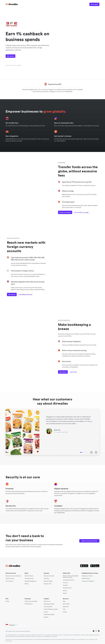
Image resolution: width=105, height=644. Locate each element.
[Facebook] (94, 634)
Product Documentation (31, 604)
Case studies (66, 607)
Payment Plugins (48, 584)
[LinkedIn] (99, 634)
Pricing (7, 604)
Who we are (47, 604)
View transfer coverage (83, 213)
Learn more (75, 375)
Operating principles (49, 607)
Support (65, 615)
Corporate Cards (29, 582)
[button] (91, 455)
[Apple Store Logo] (84, 569)
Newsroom (66, 610)
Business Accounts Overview (13, 579)
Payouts (65, 594)
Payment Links (48, 587)
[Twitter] (96, 634)
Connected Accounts (68, 583)
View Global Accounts (27, 297)
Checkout (46, 582)
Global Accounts (10, 582)
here (20, 65)
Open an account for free (89, 543)
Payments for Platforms (88, 584)
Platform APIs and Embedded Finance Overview (71, 580)
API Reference (29, 607)
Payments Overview (49, 579)
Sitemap (28, 634)
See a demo (94, 4)
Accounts (65, 586)
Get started (10, 56)
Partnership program (49, 618)
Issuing (65, 596)
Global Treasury (86, 582)
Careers (46, 615)
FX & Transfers (9, 584)
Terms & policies (48, 610)
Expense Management (31, 584)
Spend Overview (29, 579)
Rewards (46, 620)
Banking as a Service (87, 579)
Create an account (65, 213)
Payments (65, 588)
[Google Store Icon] (95, 569)
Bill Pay (27, 587)
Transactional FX (67, 591)
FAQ (64, 612)
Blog (64, 604)
